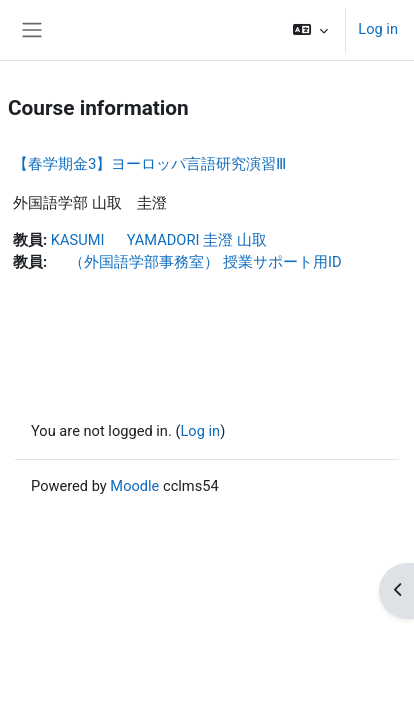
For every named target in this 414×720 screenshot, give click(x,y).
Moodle (134, 486)
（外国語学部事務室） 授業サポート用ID (196, 262)
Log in (378, 29)
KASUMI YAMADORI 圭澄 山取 (159, 240)
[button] (310, 30)
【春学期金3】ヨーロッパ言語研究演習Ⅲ (149, 164)
